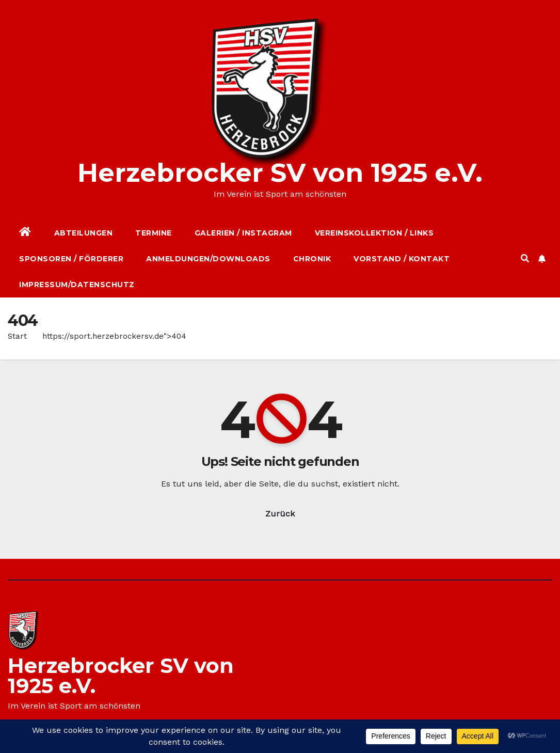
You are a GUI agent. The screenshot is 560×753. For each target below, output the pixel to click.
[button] (525, 258)
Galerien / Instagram (243, 233)
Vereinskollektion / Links (374, 233)
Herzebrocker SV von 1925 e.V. (280, 173)
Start (17, 336)
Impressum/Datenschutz (77, 285)
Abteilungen (84, 233)
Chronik (312, 259)
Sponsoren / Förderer (71, 259)
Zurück (280, 514)
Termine (154, 233)
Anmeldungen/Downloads (208, 259)
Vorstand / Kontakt (402, 259)
